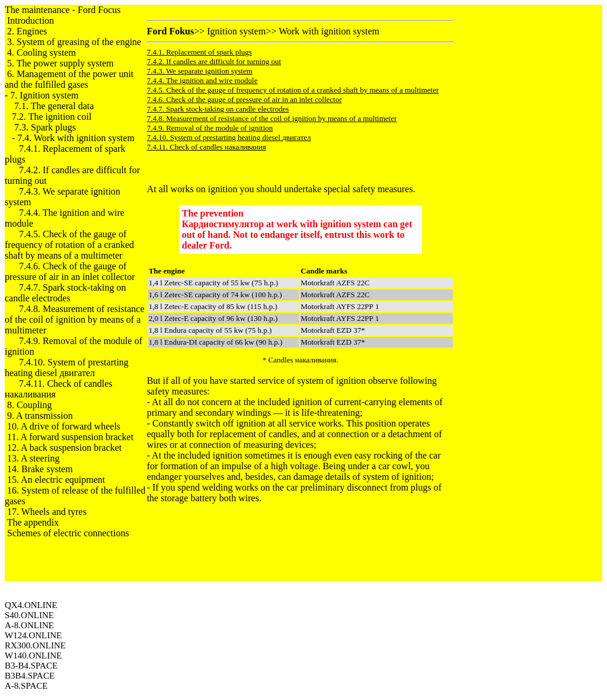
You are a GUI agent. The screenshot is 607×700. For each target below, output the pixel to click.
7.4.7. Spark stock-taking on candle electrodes (65, 293)
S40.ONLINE (29, 615)
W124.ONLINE (33, 635)
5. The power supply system (60, 63)
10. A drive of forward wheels (64, 426)
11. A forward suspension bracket (70, 437)
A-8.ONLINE (29, 625)
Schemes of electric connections (68, 533)
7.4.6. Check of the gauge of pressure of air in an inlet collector (70, 271)
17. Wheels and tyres (47, 512)
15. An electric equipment (56, 480)
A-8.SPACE (26, 686)
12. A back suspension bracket (64, 448)
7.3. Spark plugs (45, 127)
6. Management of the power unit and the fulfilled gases (69, 79)
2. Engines (27, 31)
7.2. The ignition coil (52, 117)
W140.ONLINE (33, 656)
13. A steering (33, 458)
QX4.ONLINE (31, 605)
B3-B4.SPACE (31, 666)
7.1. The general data (54, 106)
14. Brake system (40, 469)
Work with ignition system (329, 31)
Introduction (31, 20)
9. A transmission (40, 416)
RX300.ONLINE (35, 645)
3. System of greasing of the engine (74, 42)
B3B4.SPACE (30, 676)
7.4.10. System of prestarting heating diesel (67, 367)
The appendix (33, 522)
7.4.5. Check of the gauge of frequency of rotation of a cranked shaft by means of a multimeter (69, 245)
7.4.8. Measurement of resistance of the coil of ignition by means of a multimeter (74, 319)
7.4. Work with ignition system (76, 138)
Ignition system (236, 31)
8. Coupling (30, 405)
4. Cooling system (41, 52)
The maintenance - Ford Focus (63, 10)
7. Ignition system (44, 95)
